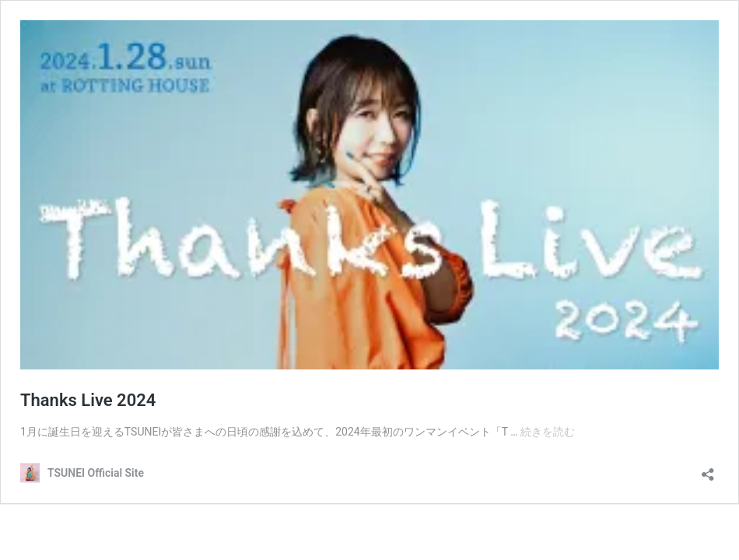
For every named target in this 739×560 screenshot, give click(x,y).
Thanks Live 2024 (88, 400)
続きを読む (548, 432)
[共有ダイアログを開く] (708, 469)
